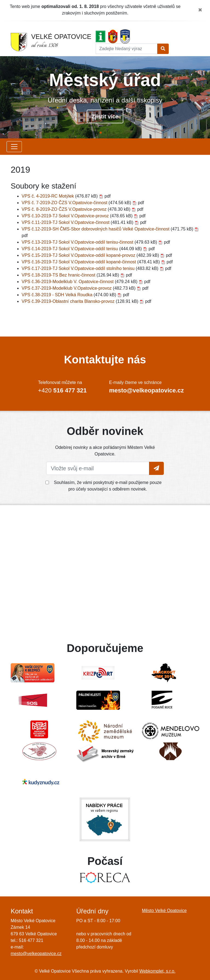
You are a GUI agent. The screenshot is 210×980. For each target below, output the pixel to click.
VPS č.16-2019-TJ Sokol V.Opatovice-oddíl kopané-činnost (79, 262)
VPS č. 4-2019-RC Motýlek (48, 196)
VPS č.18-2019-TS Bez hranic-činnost (59, 275)
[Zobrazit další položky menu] (14, 147)
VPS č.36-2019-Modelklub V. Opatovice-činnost (68, 282)
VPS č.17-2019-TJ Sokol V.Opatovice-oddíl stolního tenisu (79, 268)
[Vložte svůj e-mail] (98, 468)
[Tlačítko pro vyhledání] (163, 49)
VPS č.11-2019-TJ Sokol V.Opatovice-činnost (66, 222)
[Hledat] (127, 49)
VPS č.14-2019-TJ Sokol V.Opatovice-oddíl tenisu (70, 249)
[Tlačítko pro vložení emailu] (156, 468)
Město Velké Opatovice (164, 911)
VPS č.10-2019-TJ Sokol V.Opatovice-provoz (66, 216)
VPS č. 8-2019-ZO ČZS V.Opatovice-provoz (65, 209)
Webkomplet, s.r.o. (157, 971)
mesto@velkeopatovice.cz (36, 954)
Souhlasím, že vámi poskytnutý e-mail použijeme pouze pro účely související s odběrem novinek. (108, 486)
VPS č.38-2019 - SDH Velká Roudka (58, 295)
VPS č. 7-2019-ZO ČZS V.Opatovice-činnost (65, 203)
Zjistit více (105, 116)
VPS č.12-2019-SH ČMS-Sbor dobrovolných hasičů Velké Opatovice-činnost (96, 229)
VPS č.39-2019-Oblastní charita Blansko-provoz (69, 301)
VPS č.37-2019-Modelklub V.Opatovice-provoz (67, 288)
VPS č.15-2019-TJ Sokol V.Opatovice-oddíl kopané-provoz (79, 255)
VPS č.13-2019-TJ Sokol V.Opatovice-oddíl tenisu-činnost (78, 242)
